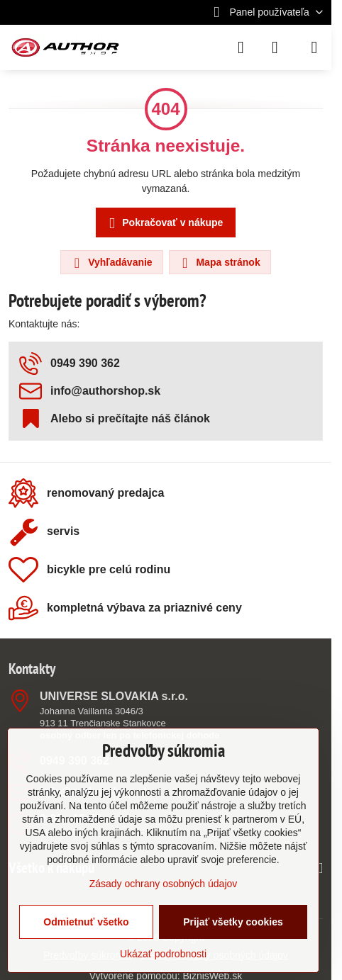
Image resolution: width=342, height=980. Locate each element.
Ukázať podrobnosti (163, 954)
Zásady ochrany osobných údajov (164, 884)
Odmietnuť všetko (86, 922)
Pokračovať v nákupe (164, 224)
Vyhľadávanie (111, 263)
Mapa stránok (219, 263)
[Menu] (314, 47)
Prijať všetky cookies (233, 922)
